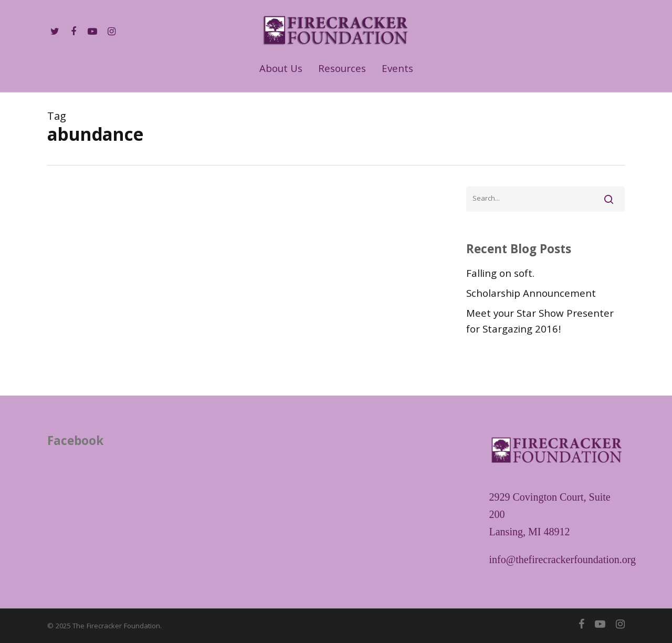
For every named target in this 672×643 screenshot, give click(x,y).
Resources (342, 70)
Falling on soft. (500, 275)
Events (397, 70)
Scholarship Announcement (531, 295)
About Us (281, 70)
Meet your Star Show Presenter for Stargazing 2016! (540, 323)
